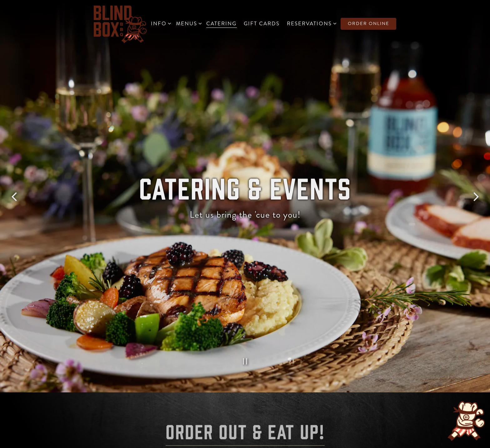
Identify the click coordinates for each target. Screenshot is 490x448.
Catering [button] (221, 23)
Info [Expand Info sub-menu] (160, 23)
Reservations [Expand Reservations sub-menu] (310, 23)
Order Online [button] (369, 23)
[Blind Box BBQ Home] (120, 24)
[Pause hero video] (245, 347)
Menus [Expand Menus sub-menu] (188, 23)
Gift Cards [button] (262, 23)
